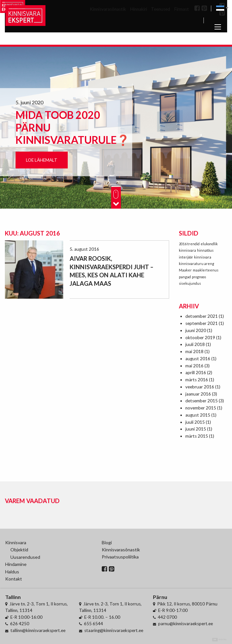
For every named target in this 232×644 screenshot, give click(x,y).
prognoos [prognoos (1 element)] (199, 277)
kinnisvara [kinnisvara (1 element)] (203, 257)
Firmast (182, 9)
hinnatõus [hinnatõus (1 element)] (205, 250)
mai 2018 (194, 351)
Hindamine (16, 564)
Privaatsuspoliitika (120, 557)
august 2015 (198, 415)
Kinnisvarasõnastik (108, 9)
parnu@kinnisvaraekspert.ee (186, 624)
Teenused (161, 9)
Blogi (107, 542)
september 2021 (202, 323)
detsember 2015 (202, 401)
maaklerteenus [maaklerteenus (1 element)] (206, 270)
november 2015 (201, 408)
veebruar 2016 (200, 387)
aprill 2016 (196, 373)
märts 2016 (197, 380)
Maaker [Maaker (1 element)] (185, 270)
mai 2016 (194, 366)
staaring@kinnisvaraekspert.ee (114, 630)
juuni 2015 (196, 429)
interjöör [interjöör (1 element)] (186, 257)
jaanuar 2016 (198, 394)
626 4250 (20, 624)
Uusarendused (25, 557)
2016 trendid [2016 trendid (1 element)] (189, 244)
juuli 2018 (195, 344)
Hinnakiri (139, 9)
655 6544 (93, 624)
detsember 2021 (202, 316)
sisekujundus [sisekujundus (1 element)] (190, 283)
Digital (220, 640)
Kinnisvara (16, 542)
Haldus (12, 572)
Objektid (19, 550)
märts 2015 (197, 436)
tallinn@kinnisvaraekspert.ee (38, 630)
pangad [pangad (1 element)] (185, 277)
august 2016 (198, 359)
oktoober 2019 (200, 338)
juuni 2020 (196, 330)
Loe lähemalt (42, 160)
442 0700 (167, 617)
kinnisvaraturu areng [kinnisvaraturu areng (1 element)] (197, 264)
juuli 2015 (195, 422)
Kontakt (14, 579)
